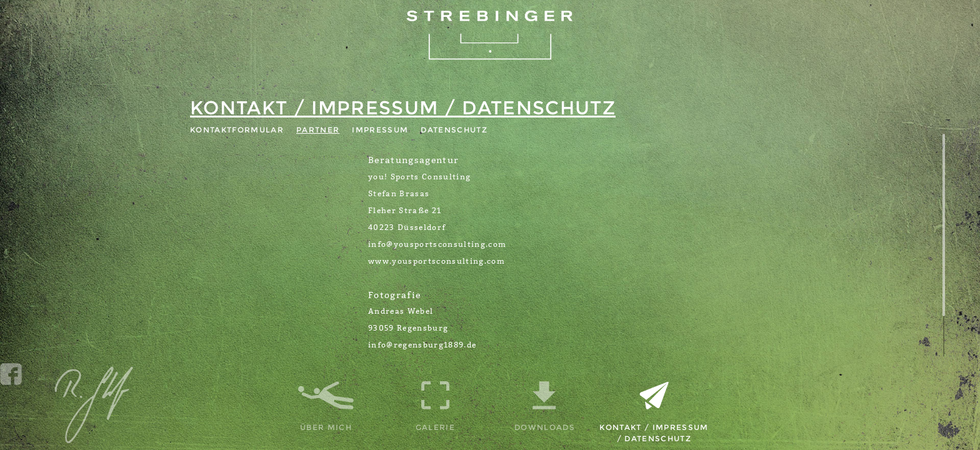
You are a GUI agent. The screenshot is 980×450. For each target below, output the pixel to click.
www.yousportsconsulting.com (437, 261)
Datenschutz (454, 130)
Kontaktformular (237, 130)
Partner (318, 130)
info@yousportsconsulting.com (437, 244)
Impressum (380, 130)
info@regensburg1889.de (422, 345)
